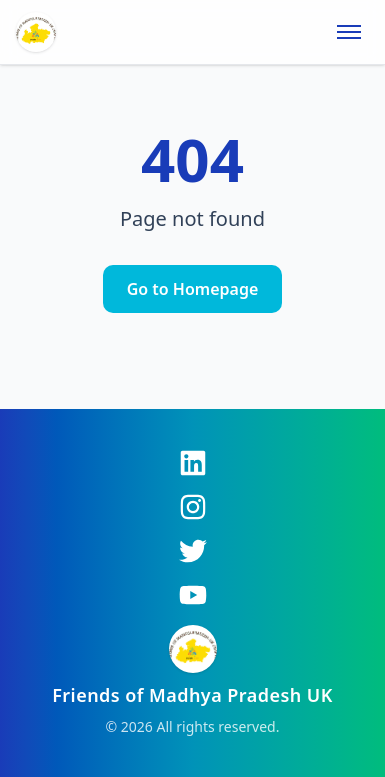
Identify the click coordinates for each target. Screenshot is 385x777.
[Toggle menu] (349, 32)
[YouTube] (193, 595)
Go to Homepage (193, 289)
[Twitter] (193, 551)
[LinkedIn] (193, 463)
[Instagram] (193, 507)
